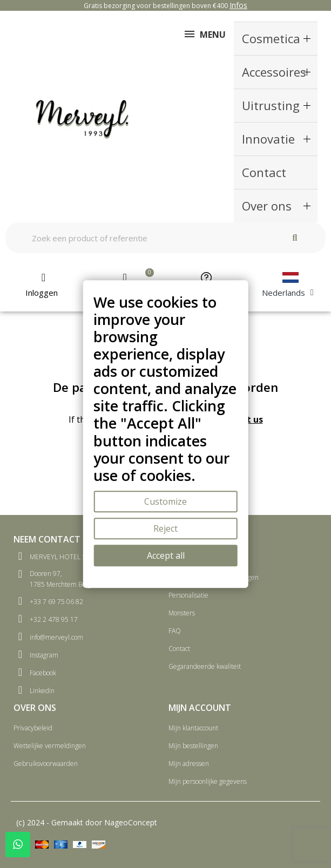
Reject (165, 528)
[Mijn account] (43, 285)
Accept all (166, 555)
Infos (238, 5)
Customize (165, 501)
